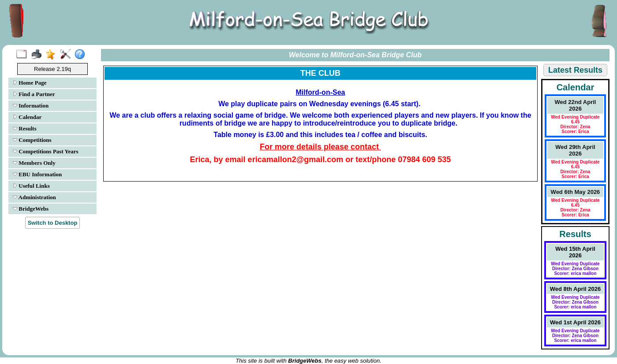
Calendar (27, 117)
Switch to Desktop (53, 223)
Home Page (30, 83)
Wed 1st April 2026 (575, 322)
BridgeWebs (31, 209)
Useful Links (31, 186)
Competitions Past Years (46, 151)
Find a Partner (34, 94)
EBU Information (37, 174)
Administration (34, 197)
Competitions (32, 140)
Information (31, 106)
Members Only (34, 163)
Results (25, 128)
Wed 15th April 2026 (575, 252)
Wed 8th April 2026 (576, 289)
